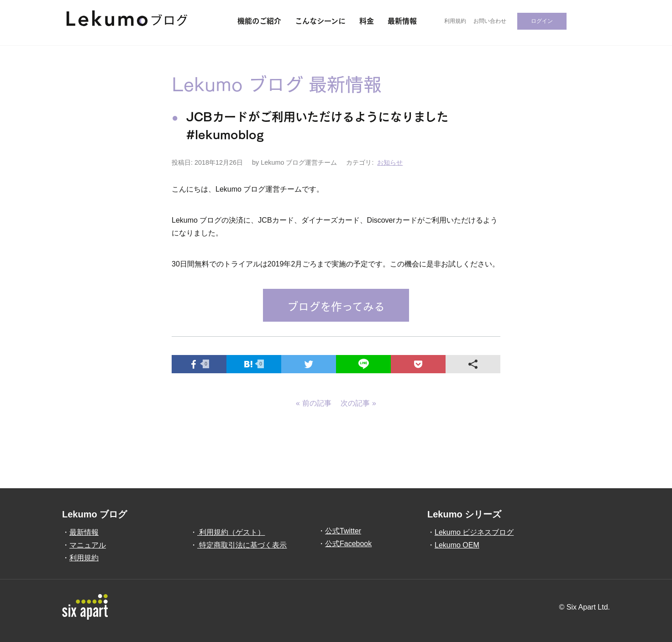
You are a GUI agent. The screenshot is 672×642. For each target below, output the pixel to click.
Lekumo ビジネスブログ (474, 532)
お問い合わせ (490, 21)
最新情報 (402, 20)
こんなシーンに (320, 20)
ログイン (542, 21)
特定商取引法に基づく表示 (242, 545)
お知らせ (390, 162)
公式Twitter (343, 531)
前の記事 (317, 403)
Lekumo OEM (457, 545)
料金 (367, 20)
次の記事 (355, 403)
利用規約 (455, 21)
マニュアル (88, 545)
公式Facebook (348, 544)
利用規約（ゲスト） (231, 532)
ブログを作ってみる (336, 305)
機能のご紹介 (259, 20)
